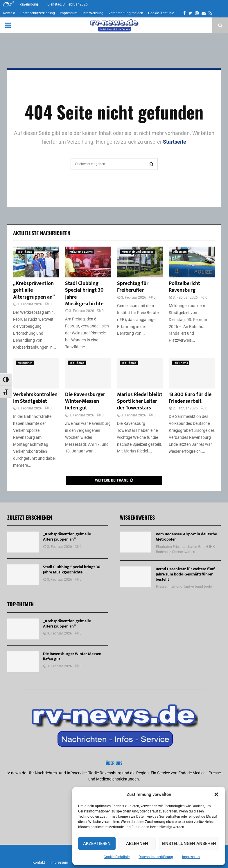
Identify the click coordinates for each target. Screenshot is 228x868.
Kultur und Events (81, 252)
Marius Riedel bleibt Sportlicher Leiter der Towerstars (140, 401)
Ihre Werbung (93, 13)
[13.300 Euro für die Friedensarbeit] (192, 373)
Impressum (191, 857)
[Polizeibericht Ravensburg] (192, 262)
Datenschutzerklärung (156, 857)
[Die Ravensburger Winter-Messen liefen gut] (88, 373)
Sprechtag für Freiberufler (133, 287)
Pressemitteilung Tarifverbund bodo (184, 587)
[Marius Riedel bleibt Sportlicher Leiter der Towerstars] (140, 373)
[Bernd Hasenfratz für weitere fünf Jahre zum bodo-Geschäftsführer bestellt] (136, 577)
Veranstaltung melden (126, 13)
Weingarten (25, 363)
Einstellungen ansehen (189, 844)
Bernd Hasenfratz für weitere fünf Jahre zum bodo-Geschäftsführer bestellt (185, 574)
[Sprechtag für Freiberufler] (140, 262)
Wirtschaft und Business (137, 252)
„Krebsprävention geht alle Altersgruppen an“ (67, 537)
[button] (216, 794)
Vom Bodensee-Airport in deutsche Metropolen (186, 537)
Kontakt (9, 13)
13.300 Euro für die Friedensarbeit (190, 398)
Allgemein (180, 252)
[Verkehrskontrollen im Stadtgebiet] (36, 373)
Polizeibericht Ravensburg (184, 287)
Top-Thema (25, 252)
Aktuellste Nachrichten (42, 233)
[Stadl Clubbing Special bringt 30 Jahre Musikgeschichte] (88, 262)
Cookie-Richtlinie (117, 857)
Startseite (175, 142)
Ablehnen (137, 844)
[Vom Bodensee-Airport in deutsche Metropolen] (136, 542)
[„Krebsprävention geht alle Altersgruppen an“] (36, 262)
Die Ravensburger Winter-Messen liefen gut (85, 401)
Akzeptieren (97, 844)
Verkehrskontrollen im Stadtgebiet (35, 398)
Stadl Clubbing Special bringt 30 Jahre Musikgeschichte (84, 294)
